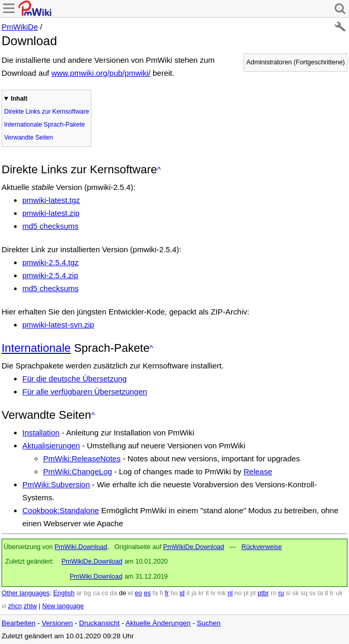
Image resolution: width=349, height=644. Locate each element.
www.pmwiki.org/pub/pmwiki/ (101, 73)
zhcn (15, 606)
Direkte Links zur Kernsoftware (46, 112)
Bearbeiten (18, 623)
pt (253, 593)
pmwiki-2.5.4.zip (50, 275)
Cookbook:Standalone (61, 510)
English (64, 593)
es (147, 593)
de (123, 593)
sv (312, 593)
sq (304, 593)
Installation (41, 433)
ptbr (263, 593)
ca (96, 593)
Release (258, 471)
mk (222, 593)
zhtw (30, 606)
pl (246, 593)
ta (320, 593)
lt (207, 593)
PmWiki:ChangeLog (78, 471)
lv (213, 593)
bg (87, 593)
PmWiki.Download (81, 547)
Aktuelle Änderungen (158, 623)
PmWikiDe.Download (193, 547)
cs (105, 593)
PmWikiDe (20, 27)
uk (339, 593)
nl (230, 593)
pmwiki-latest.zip (51, 213)
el (130, 593)
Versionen (57, 623)
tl (326, 593)
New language (63, 606)
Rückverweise (262, 547)
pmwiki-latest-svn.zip (58, 325)
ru (281, 593)
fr (167, 593)
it (188, 593)
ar (79, 593)
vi (4, 606)
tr (332, 593)
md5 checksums (50, 226)
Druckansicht (99, 623)
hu (174, 593)
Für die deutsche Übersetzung (75, 379)
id (182, 593)
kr (201, 593)
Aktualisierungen (51, 446)
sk (296, 593)
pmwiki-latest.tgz (51, 200)
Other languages (25, 593)
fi (162, 593)
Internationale (36, 348)
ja (194, 593)
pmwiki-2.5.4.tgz (50, 262)
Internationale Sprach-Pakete (44, 125)
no (238, 593)
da (114, 593)
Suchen (209, 623)
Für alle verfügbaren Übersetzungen (85, 392)
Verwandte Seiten (29, 138)
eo (139, 593)
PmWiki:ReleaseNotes (82, 458)
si (288, 593)
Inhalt (19, 99)
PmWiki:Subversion (56, 484)
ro (273, 593)
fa (155, 593)
